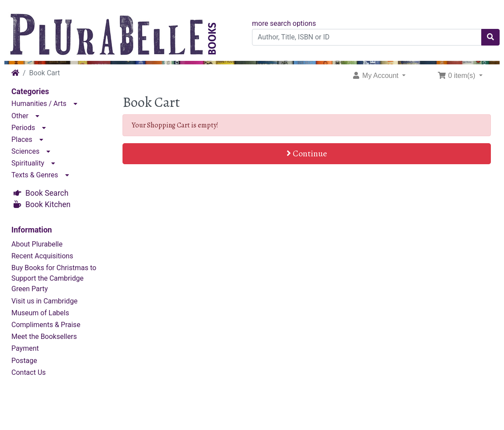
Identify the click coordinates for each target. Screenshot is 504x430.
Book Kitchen (48, 204)
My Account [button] (376, 76)
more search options (284, 23)
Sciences (25, 151)
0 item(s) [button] (457, 76)
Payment (25, 348)
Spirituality (28, 163)
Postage (24, 361)
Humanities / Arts (39, 104)
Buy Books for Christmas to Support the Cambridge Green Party (54, 278)
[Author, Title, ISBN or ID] (367, 37)
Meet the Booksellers (44, 337)
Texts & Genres (35, 175)
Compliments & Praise (46, 325)
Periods (23, 128)
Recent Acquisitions (42, 256)
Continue (307, 153)
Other (20, 116)
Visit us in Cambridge (44, 301)
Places (22, 139)
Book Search (47, 193)
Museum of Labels (40, 313)
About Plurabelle (37, 244)
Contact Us (29, 372)
